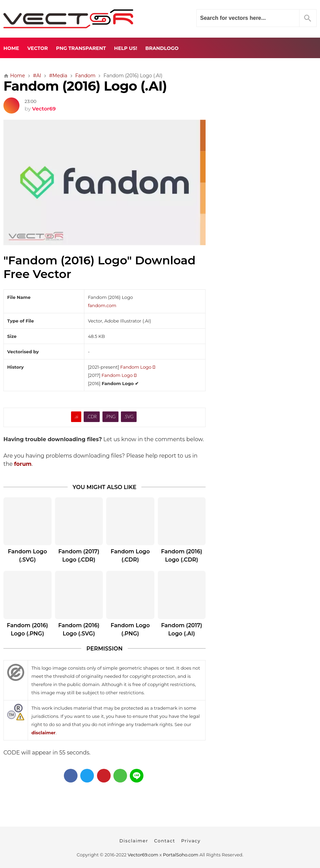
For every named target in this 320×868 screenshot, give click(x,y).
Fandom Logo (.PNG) (130, 629)
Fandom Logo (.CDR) (130, 556)
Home (11, 48)
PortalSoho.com (181, 855)
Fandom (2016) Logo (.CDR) (182, 556)
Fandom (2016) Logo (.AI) (85, 86)
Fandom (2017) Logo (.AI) (182, 629)
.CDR (92, 417)
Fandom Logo (138, 367)
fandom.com (102, 305)
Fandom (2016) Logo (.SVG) (79, 629)
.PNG (110, 417)
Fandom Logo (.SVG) (27, 556)
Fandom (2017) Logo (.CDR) (79, 556)
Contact (165, 841)
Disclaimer (134, 841)
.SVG (129, 417)
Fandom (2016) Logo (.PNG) (27, 629)
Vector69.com (143, 855)
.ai (76, 417)
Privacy (191, 841)
